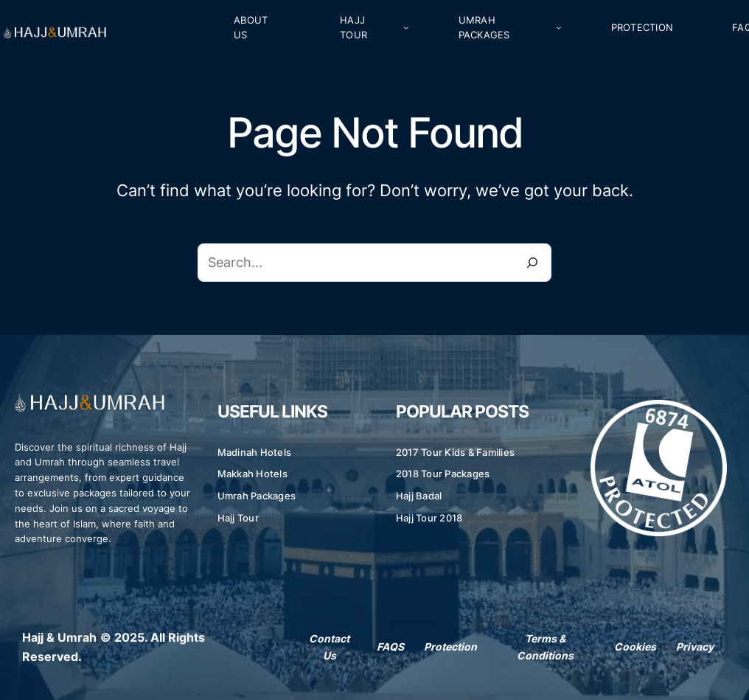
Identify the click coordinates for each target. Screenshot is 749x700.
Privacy (695, 647)
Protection (450, 647)
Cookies (635, 647)
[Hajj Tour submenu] (406, 27)
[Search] (532, 263)
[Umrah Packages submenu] (559, 27)
